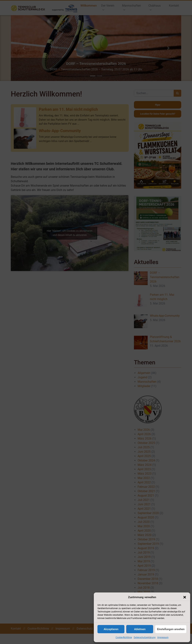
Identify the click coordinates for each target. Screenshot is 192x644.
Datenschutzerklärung (145, 637)
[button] (185, 597)
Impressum (163, 637)
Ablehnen (140, 629)
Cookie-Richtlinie (124, 637)
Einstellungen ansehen (171, 629)
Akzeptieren (111, 629)
